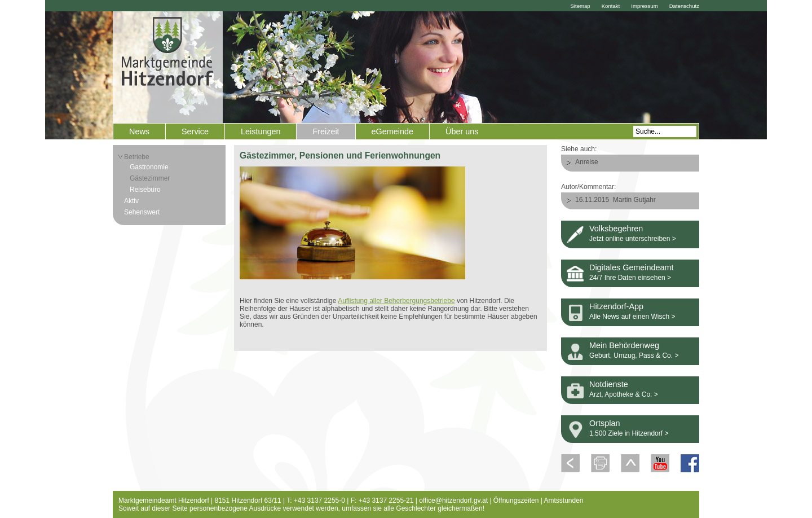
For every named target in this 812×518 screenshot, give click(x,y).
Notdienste (609, 384)
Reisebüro (145, 190)
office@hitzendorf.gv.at (453, 501)
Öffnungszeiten (516, 501)
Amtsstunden (564, 501)
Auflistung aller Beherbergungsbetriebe (396, 301)
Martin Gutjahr (634, 200)
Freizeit (326, 131)
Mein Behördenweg (624, 345)
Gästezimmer (150, 178)
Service (195, 131)
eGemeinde (392, 131)
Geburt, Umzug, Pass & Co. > (634, 355)
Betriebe (137, 157)
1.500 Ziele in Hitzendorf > (629, 433)
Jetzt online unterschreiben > (633, 239)
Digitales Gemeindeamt (632, 267)
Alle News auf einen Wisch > (632, 317)
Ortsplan (604, 423)
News (139, 131)
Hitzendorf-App (616, 306)
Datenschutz (684, 6)
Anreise (587, 162)
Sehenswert (142, 212)
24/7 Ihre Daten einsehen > (630, 278)
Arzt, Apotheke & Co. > (624, 394)
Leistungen (261, 131)
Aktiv (131, 201)
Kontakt (611, 6)
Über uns (462, 131)
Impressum (644, 6)
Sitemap (580, 6)
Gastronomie (149, 167)
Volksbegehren (616, 229)
